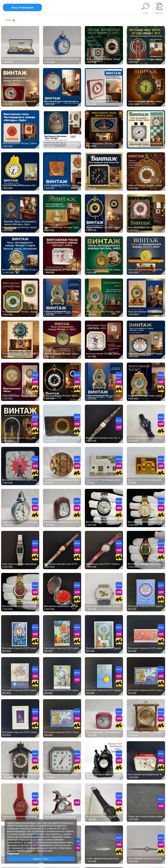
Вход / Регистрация (22, 8)
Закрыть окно (41, 859)
